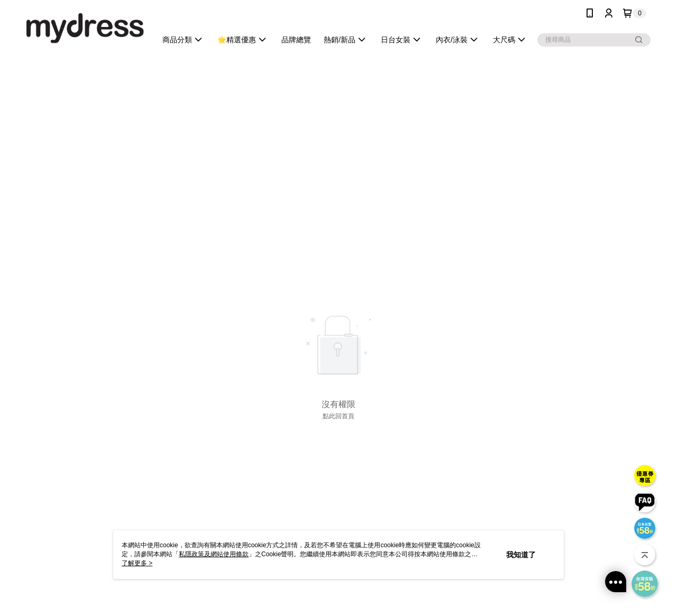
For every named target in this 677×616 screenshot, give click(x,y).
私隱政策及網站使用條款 (214, 554)
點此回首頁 (338, 416)
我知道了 (521, 555)
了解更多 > (137, 563)
